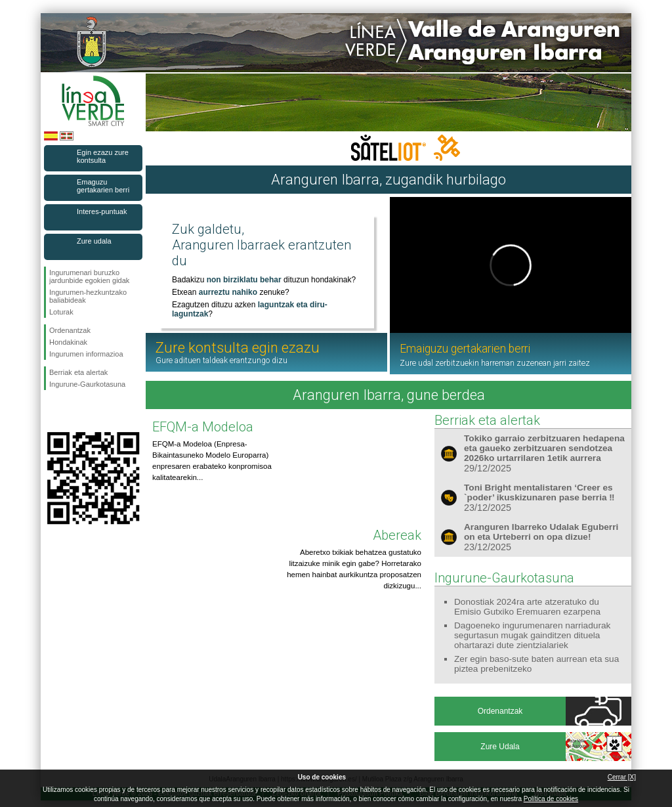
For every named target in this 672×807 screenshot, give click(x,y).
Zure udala (94, 241)
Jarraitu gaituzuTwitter (73, 411)
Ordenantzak (70, 330)
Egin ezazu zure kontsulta (103, 156)
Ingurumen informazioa (86, 354)
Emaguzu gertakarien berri (103, 186)
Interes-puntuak (102, 211)
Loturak (61, 312)
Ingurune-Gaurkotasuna (87, 384)
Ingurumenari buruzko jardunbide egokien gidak (89, 276)
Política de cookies (551, 799)
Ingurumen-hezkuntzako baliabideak (88, 296)
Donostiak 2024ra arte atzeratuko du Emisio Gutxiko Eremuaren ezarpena (527, 607)
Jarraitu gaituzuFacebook (52, 411)
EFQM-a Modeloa (203, 427)
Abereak (397, 535)
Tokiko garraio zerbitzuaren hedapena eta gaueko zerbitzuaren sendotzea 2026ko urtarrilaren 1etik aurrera (544, 448)
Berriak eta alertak (78, 372)
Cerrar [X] (622, 777)
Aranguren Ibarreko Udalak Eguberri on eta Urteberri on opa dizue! (541, 532)
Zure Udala (500, 747)
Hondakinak (68, 342)
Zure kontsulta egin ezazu (238, 352)
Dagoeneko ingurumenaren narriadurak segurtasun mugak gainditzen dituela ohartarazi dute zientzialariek (532, 635)
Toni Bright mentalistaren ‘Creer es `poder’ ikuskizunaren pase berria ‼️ (539, 492)
